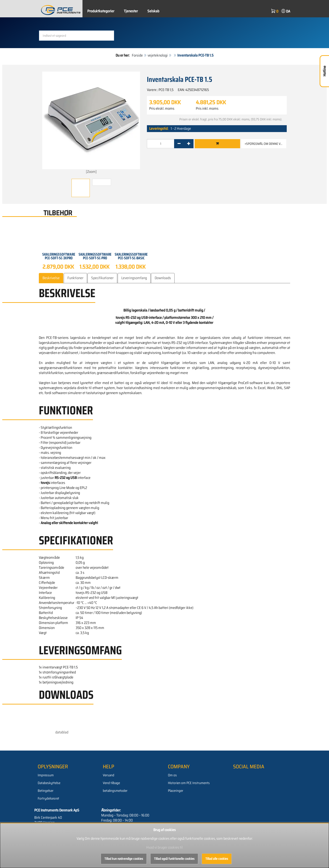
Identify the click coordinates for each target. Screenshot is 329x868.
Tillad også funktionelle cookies (174, 859)
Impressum (46, 775)
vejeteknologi (158, 55)
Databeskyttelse (49, 783)
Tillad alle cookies (217, 859)
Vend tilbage (111, 783)
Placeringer (176, 791)
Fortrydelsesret (48, 798)
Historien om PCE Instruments (189, 783)
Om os (172, 775)
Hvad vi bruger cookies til (164, 847)
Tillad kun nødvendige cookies (124, 859)
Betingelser (46, 791)
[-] (179, 144)
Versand (109, 775)
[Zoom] (91, 123)
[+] (189, 144)
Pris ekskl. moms (162, 109)
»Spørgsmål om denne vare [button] (265, 144)
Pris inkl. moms (207, 109)
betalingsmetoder (115, 791)
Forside (137, 55)
